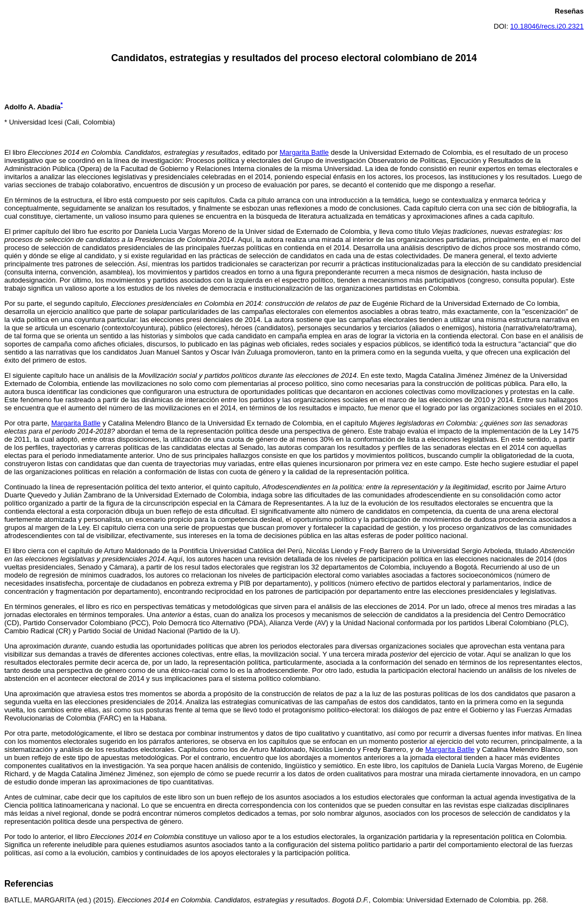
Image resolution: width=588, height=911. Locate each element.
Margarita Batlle (304, 152)
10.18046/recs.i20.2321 (547, 26)
